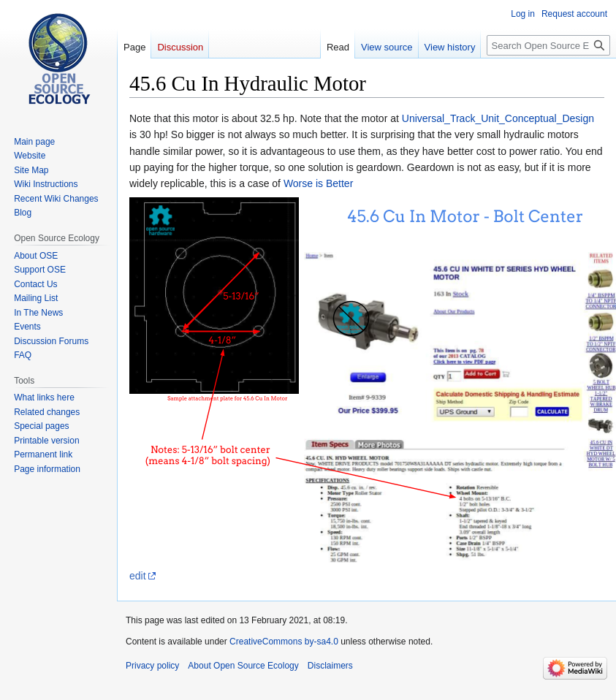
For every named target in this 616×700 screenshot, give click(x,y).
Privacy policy (152, 666)
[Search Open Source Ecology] (548, 45)
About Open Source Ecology (243, 666)
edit (138, 576)
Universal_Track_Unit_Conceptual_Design (498, 118)
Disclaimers (330, 666)
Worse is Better (318, 183)
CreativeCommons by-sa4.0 (284, 642)
